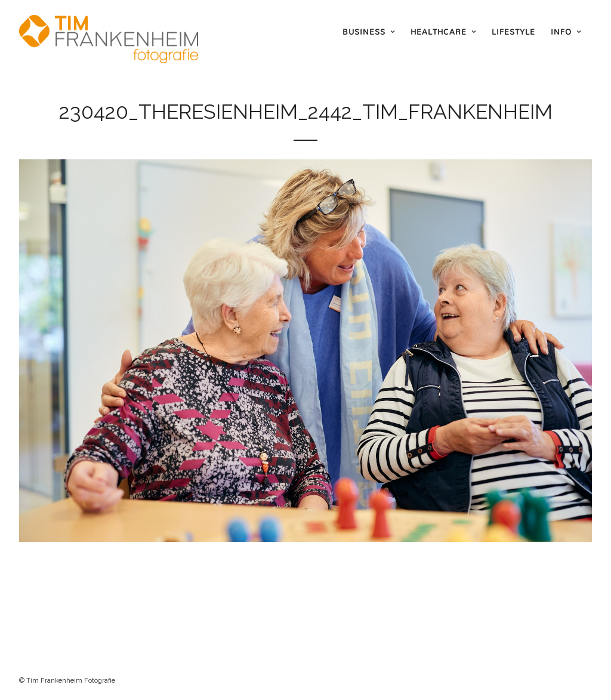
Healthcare (439, 32)
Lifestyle (513, 32)
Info (561, 32)
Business (364, 32)
